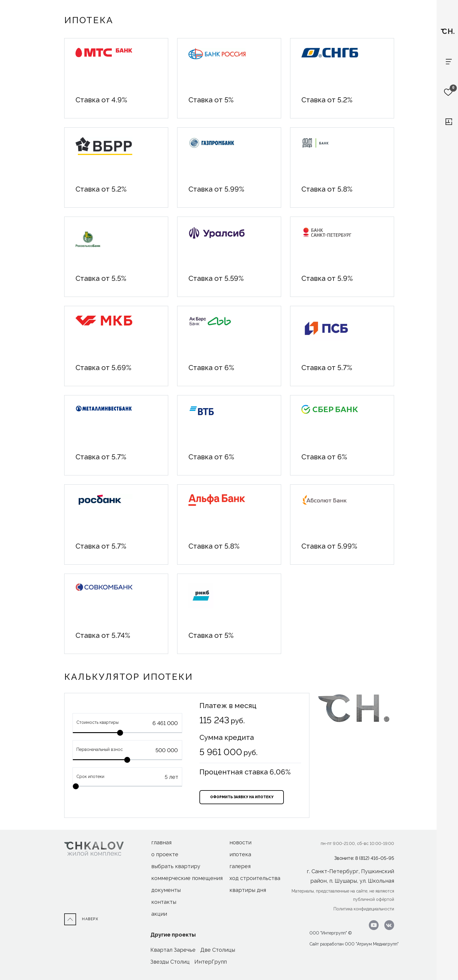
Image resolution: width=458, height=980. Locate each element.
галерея (240, 866)
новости (240, 842)
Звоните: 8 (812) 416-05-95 (364, 858)
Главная (161, 842)
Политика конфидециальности (364, 909)
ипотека (240, 854)
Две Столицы (218, 950)
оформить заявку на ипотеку (242, 797)
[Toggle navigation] (449, 62)
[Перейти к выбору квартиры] (449, 122)
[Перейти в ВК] (387, 925)
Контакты (164, 902)
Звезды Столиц (170, 962)
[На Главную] (94, 848)
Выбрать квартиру (176, 866)
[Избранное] (448, 92)
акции (159, 914)
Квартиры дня (248, 890)
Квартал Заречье (173, 950)
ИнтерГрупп (211, 962)
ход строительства (255, 878)
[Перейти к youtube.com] (372, 925)
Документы (166, 890)
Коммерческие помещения (187, 878)
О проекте (165, 854)
